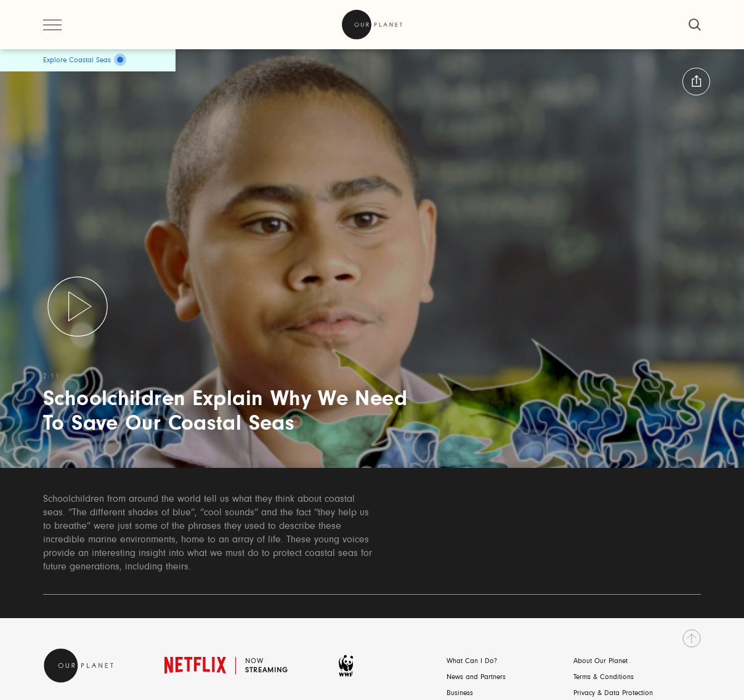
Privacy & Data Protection (613, 693)
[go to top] (692, 638)
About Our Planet (600, 661)
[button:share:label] (696, 82)
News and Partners (476, 677)
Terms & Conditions (604, 677)
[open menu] (52, 25)
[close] (695, 25)
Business (460, 693)
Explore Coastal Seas (77, 60)
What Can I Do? (472, 661)
